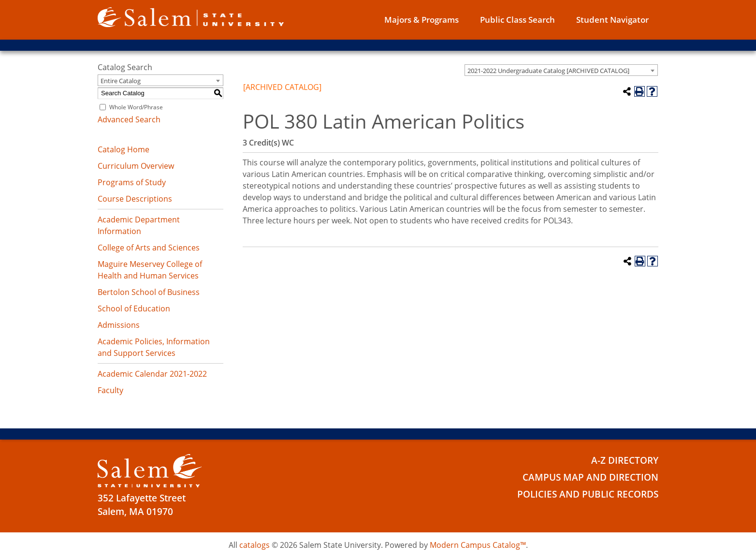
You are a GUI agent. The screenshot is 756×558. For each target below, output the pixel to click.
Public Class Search (517, 20)
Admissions (119, 325)
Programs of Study (132, 182)
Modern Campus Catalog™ (478, 545)
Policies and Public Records (588, 494)
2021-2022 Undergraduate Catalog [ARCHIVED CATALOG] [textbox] (548, 71)
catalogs (254, 545)
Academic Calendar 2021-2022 (152, 374)
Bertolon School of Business (149, 292)
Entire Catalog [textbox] (121, 81)
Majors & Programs (422, 20)
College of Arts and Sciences (149, 248)
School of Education (134, 308)
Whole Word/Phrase (136, 107)
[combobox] (561, 70)
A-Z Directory (625, 460)
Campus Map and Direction (590, 477)
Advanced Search (129, 119)
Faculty (110, 390)
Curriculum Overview (136, 166)
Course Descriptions (135, 199)
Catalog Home (124, 149)
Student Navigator (612, 20)
